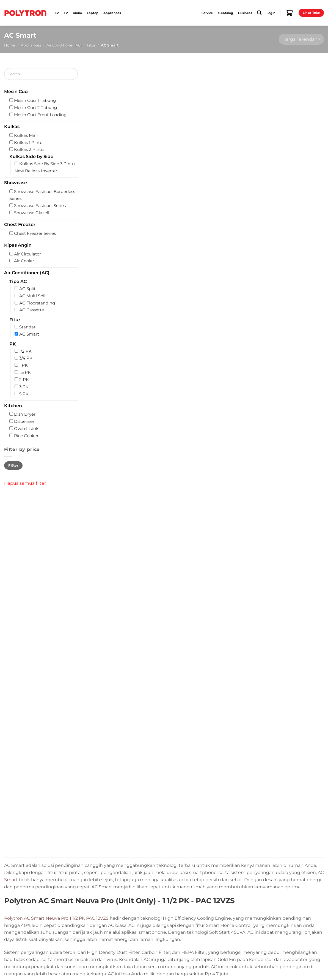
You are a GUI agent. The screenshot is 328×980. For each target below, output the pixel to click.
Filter (13, 465)
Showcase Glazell (32, 213)
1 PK (24, 365)
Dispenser (24, 421)
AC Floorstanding (37, 303)
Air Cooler (24, 261)
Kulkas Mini (26, 135)
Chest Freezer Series (35, 233)
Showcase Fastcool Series (40, 206)
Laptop (93, 13)
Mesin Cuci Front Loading (40, 115)
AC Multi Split (33, 296)
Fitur (91, 45)
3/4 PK (26, 358)
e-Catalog (225, 13)
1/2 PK (25, 351)
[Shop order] (301, 39)
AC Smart (29, 334)
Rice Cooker (26, 436)
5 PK (24, 394)
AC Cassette (32, 310)
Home (10, 45)
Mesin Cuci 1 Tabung (35, 100)
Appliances (112, 13)
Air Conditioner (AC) (64, 45)
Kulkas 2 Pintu (29, 149)
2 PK (24, 380)
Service (207, 13)
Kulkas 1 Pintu (28, 143)
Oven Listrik (26, 429)
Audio (77, 13)
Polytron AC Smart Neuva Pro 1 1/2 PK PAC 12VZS (56, 918)
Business (245, 13)
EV (57, 13)
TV (66, 13)
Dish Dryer (25, 414)
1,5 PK (25, 372)
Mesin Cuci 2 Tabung (35, 108)
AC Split (27, 289)
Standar (27, 327)
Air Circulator (27, 254)
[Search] (259, 13)
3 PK (24, 387)
